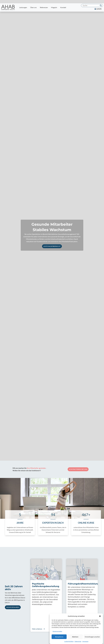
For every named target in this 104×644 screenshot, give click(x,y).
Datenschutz (78, 641)
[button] (100, 616)
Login (98, 9)
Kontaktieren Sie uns (75, 469)
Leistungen (23, 7)
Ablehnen (75, 637)
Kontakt (63, 7)
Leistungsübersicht (52, 246)
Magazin (54, 7)
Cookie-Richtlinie (69, 641)
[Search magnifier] (101, 6)
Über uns (33, 7)
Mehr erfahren (13, 607)
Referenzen (44, 7)
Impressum (85, 641)
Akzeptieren (59, 637)
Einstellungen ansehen (92, 637)
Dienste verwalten (57, 631)
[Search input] (90, 6)
